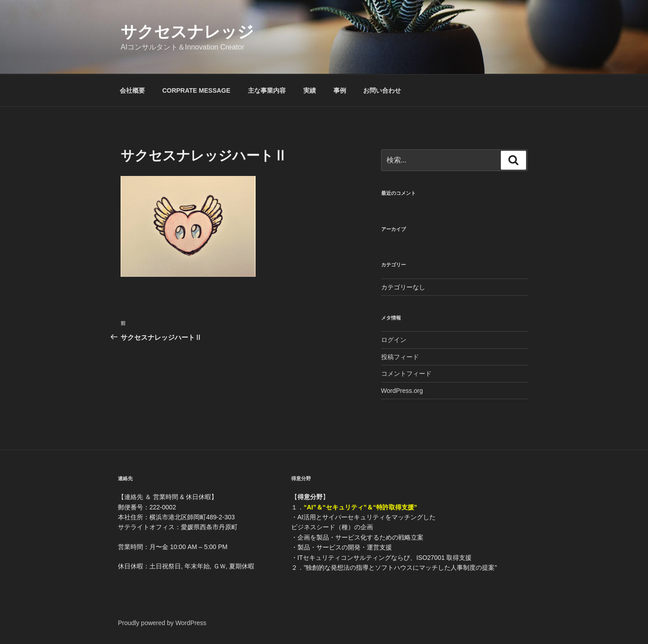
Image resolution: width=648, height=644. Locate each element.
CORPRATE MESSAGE (196, 90)
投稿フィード (400, 357)
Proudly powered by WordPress (162, 623)
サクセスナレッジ (187, 32)
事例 (340, 90)
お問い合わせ (382, 90)
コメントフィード (406, 374)
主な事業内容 (267, 90)
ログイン (394, 340)
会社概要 (132, 90)
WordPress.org (402, 391)
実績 (310, 90)
